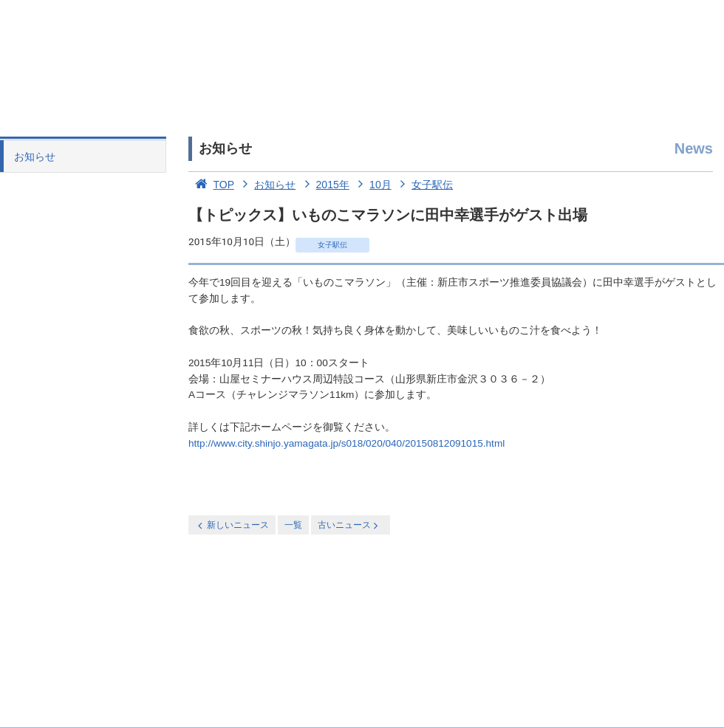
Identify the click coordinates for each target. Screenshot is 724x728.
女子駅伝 (424, 185)
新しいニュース (232, 525)
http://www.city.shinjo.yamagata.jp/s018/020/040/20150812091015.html (346, 443)
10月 (372, 185)
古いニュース (349, 525)
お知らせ (35, 157)
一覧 (293, 525)
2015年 (324, 185)
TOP (211, 185)
